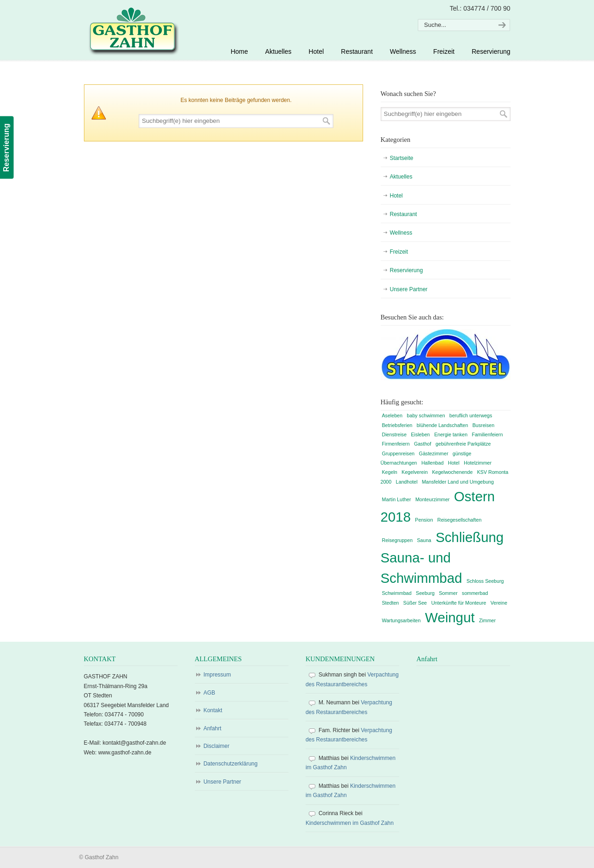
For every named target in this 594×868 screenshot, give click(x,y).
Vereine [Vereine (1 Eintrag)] (499, 603)
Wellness (401, 233)
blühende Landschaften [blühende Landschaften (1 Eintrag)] (443, 425)
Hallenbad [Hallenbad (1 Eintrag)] (433, 463)
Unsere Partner (409, 289)
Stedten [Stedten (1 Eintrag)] (391, 603)
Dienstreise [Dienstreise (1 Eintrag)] (394, 434)
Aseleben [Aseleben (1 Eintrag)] (392, 415)
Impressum (217, 675)
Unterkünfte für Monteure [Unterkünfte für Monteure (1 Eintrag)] (459, 603)
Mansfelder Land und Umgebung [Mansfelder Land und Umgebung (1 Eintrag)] (458, 482)
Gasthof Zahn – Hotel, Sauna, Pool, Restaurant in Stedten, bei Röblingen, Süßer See (132, 31)
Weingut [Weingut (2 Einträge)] (450, 617)
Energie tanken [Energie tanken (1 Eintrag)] (451, 434)
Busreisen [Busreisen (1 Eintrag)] (483, 425)
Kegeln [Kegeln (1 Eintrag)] (390, 472)
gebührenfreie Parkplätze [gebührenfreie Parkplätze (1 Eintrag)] (463, 444)
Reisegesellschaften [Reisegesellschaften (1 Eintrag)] (459, 520)
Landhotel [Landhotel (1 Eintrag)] (407, 482)
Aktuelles (401, 177)
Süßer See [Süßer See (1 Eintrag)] (415, 603)
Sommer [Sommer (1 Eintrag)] (448, 593)
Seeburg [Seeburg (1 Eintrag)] (425, 593)
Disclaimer (217, 746)
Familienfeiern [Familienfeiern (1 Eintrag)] (487, 434)
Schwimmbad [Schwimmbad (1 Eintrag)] (397, 593)
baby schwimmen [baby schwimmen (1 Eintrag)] (426, 415)
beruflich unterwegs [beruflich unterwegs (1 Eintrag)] (471, 415)
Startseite (402, 158)
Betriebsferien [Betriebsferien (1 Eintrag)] (397, 425)
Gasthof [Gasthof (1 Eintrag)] (423, 444)
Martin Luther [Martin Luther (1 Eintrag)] (397, 499)
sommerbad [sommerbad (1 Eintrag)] (475, 593)
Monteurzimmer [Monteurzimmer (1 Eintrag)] (433, 499)
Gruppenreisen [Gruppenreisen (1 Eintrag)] (399, 453)
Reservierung (406, 270)
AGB (209, 693)
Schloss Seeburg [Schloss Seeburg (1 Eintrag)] (485, 581)
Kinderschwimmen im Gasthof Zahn (350, 823)
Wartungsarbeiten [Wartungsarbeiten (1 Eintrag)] (402, 620)
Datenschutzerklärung (231, 764)
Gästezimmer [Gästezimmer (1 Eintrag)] (433, 453)
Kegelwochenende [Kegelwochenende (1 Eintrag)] (453, 472)
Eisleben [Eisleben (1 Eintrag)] (420, 434)
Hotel (396, 196)
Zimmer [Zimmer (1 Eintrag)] (487, 620)
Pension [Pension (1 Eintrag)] (424, 520)
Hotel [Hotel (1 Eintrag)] (454, 463)
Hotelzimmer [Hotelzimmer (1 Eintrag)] (478, 463)
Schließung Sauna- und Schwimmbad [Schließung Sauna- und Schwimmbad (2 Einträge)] (442, 558)
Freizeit (399, 252)
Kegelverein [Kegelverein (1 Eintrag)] (415, 472)
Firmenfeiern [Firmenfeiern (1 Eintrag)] (396, 444)
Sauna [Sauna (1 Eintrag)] (424, 540)
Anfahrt (213, 728)
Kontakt (213, 710)
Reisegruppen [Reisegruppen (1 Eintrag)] (397, 540)
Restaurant (404, 214)
